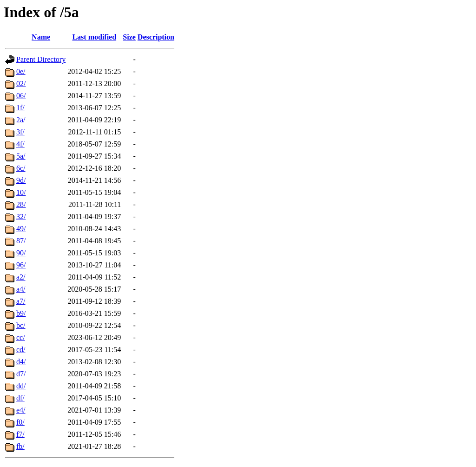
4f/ (20, 144)
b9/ (21, 313)
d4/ (21, 362)
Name (41, 37)
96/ (21, 265)
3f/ (20, 132)
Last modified (94, 37)
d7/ (21, 374)
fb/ (20, 446)
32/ (21, 217)
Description (156, 37)
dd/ (21, 386)
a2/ (21, 277)
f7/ (20, 434)
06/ (21, 96)
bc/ (21, 325)
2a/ (21, 120)
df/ (20, 398)
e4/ (21, 410)
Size (129, 37)
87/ (21, 241)
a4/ (21, 289)
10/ (21, 192)
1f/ (20, 108)
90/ (21, 253)
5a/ (21, 156)
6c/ (21, 168)
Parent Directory (41, 59)
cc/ (21, 337)
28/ (21, 204)
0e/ (21, 71)
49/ (21, 229)
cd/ (21, 350)
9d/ (21, 180)
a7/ (21, 301)
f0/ (20, 422)
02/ (21, 83)
